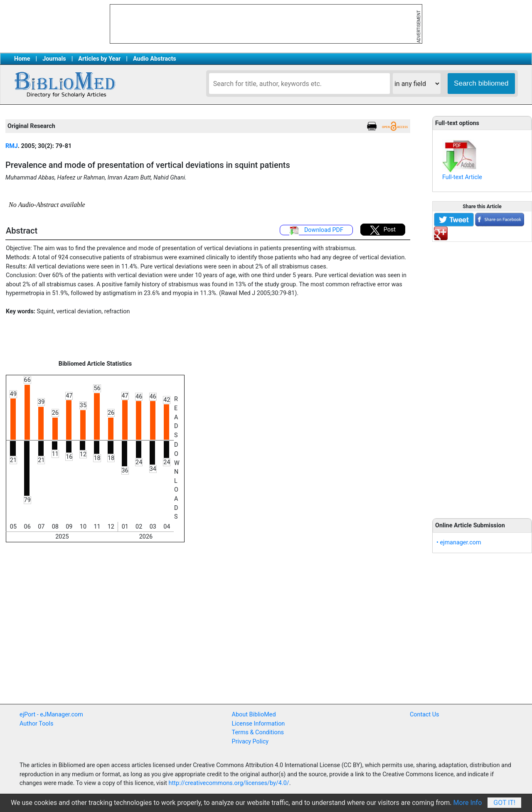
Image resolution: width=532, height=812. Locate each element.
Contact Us (425, 715)
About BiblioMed (254, 715)
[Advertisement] (482, 375)
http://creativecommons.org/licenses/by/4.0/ (229, 783)
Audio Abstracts (155, 59)
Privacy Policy (250, 742)
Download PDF (316, 231)
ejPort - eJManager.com (51, 715)
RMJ (12, 146)
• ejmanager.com (459, 543)
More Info (468, 803)
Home (22, 59)
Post (383, 230)
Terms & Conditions (258, 732)
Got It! (504, 803)
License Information (259, 724)
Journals (54, 59)
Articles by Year (99, 59)
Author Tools (36, 724)
